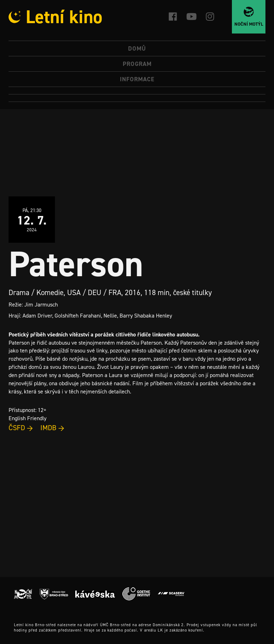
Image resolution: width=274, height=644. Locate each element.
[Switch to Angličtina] (137, 98)
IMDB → (52, 428)
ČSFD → (21, 428)
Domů (137, 48)
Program (137, 64)
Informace (137, 79)
